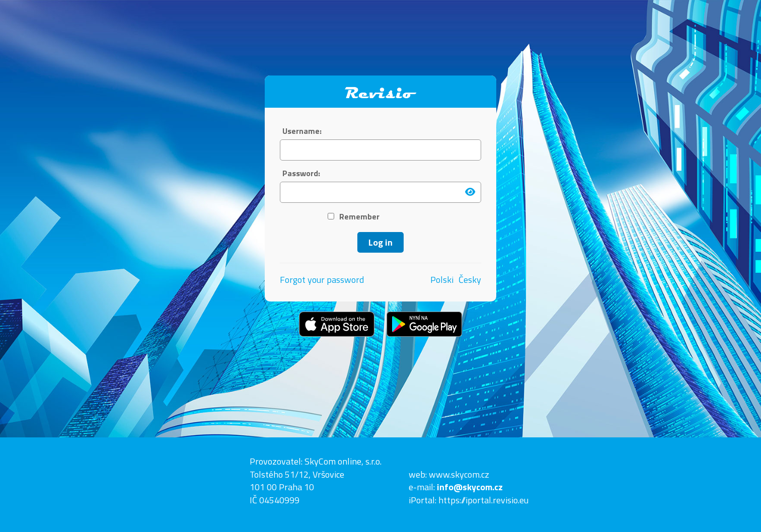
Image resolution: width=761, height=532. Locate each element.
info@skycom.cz (470, 487)
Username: (302, 131)
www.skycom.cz (459, 474)
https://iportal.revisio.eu (483, 500)
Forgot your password (322, 280)
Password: (301, 173)
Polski (442, 280)
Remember (354, 217)
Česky (470, 280)
